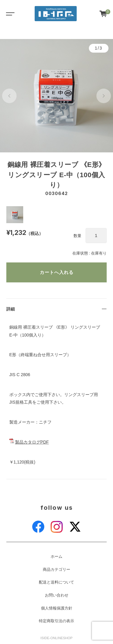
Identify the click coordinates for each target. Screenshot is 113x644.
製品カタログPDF (32, 442)
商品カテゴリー (56, 570)
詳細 (11, 309)
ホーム (56, 557)
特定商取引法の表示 (56, 621)
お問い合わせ (57, 595)
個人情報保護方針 (57, 608)
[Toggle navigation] (9, 14)
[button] (9, 96)
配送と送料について (56, 582)
